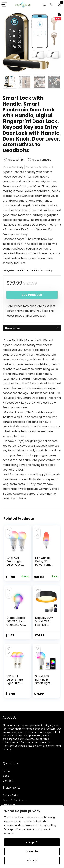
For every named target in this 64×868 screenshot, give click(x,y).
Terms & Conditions (14, 800)
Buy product (32, 295)
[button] (60, 15)
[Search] (44, 5)
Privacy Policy (11, 795)
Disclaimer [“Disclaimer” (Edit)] (9, 805)
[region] (32, 837)
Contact (8, 781)
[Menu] (4, 5)
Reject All (32, 861)
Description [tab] (13, 328)
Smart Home (22, 270)
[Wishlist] (52, 5)
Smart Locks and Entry (41, 270)
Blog (5, 776)
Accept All (32, 842)
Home (6, 771)
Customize (32, 851)
